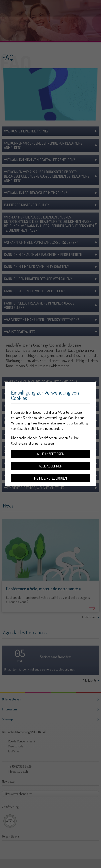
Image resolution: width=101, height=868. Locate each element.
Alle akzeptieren (50, 454)
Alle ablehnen (51, 466)
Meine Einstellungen (51, 478)
